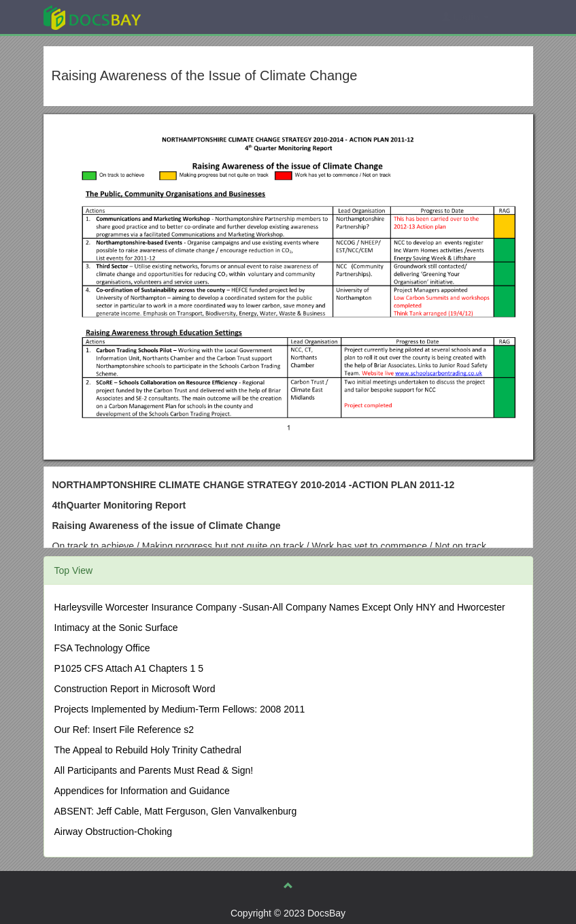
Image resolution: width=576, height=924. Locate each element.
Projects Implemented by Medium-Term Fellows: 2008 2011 (180, 709)
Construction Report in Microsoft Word (135, 689)
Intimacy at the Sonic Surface (116, 628)
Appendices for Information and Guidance (142, 791)
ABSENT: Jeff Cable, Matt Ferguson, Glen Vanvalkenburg (176, 811)
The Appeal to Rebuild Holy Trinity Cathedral (148, 750)
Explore (194, 17)
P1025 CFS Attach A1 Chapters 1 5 (129, 668)
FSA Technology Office (102, 648)
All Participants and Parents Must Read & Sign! (154, 770)
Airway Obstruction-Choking (114, 832)
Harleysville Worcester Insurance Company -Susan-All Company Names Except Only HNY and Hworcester (280, 607)
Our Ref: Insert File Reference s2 (124, 730)
